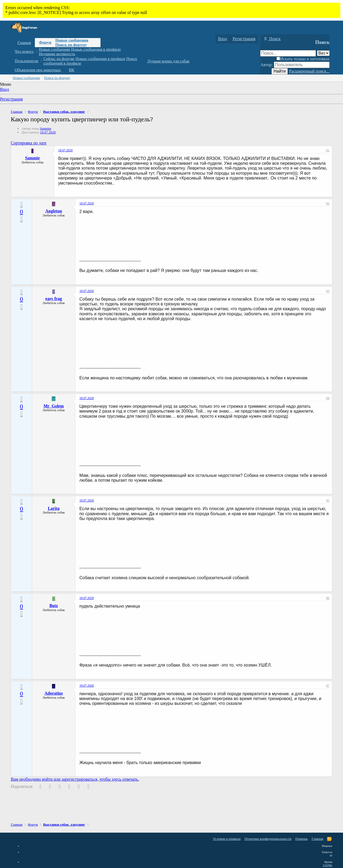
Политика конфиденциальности (268, 839)
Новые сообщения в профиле (96, 49)
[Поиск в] (323, 53)
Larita (54, 508)
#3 (328, 291)
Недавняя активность (57, 54)
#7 (328, 686)
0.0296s (328, 865)
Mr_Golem (54, 406)
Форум (45, 42)
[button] (37, 52)
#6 (328, 598)
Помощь (301, 839)
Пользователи (27, 61)
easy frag (54, 299)
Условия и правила (227, 839)
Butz (54, 606)
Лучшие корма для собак (168, 61)
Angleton (54, 211)
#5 (328, 500)
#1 (328, 150)
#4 (328, 398)
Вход (5, 89)
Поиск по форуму (71, 45)
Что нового (24, 51)
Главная (24, 43)
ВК (72, 70)
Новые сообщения (72, 40)
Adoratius (54, 693)
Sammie (46, 128)
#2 (328, 203)
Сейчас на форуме (59, 59)
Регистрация (11, 99)
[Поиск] (272, 39)
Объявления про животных (38, 70)
